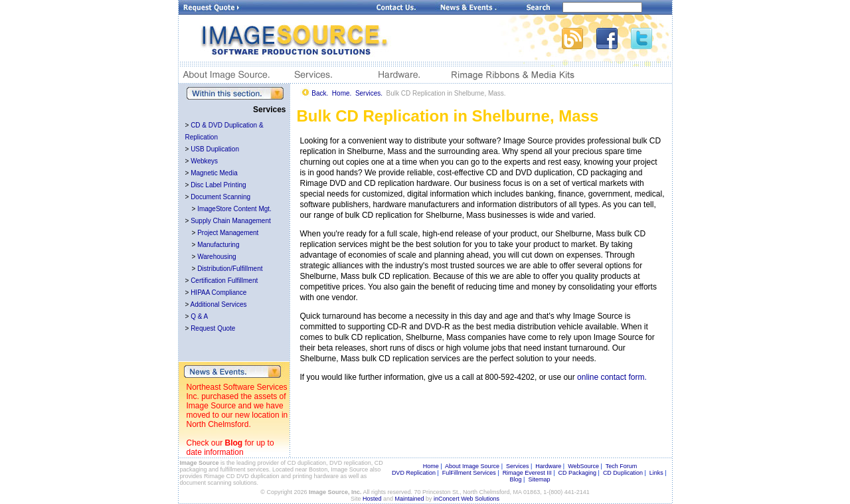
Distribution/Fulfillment (230, 269)
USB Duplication (215, 149)
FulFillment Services (469, 473)
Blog (234, 443)
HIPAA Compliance (218, 293)
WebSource (583, 466)
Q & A (199, 316)
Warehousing (217, 257)
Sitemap (539, 479)
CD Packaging (578, 473)
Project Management (228, 233)
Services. (369, 93)
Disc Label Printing (218, 185)
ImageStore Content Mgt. (234, 209)
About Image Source (472, 466)
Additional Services (219, 304)
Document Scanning (220, 197)
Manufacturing (218, 245)
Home (431, 466)
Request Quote (213, 328)
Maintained (410, 499)
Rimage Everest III (527, 473)
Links (656, 473)
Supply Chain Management (231, 221)
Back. (320, 93)
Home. (342, 93)
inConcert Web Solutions (467, 499)
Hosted (372, 499)
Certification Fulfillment (224, 281)
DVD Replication (414, 473)
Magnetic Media (214, 173)
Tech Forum (622, 466)
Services (518, 466)
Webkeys (204, 161)
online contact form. (612, 377)
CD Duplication (623, 473)
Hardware (548, 466)
